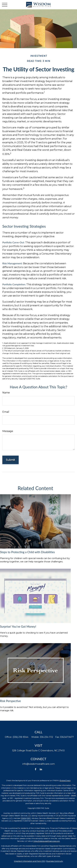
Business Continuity (55, 861)
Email (6, 412)
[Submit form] (10, 460)
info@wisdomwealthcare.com (39, 764)
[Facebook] (36, 769)
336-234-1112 (46, 737)
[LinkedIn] (41, 769)
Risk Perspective (10, 701)
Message (8, 431)
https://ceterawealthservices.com (47, 841)
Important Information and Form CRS (29, 861)
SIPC (29, 818)
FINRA (24, 818)
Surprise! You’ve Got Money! (18, 627)
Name (6, 393)
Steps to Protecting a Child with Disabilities (27, 552)
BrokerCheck (65, 781)
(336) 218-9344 (20, 737)
